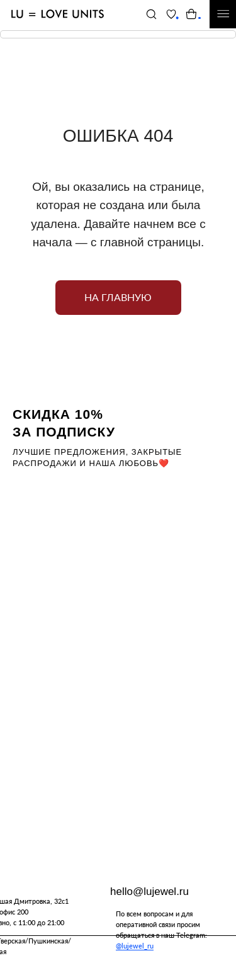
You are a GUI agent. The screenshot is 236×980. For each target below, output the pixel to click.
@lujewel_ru (135, 946)
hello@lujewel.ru (149, 892)
